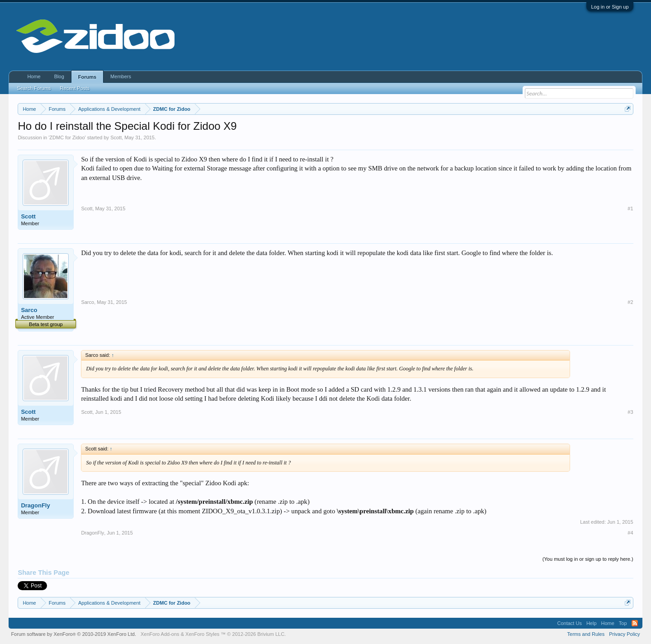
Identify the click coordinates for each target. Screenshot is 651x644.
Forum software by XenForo (73, 634)
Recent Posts (75, 88)
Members (121, 76)
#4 (630, 533)
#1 (630, 208)
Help (592, 623)
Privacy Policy (624, 634)
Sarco (29, 310)
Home (34, 76)
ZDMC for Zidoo (67, 137)
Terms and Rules (586, 634)
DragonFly (35, 505)
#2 (630, 302)
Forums (87, 77)
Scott (116, 137)
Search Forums (34, 88)
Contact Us (569, 623)
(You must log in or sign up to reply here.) (588, 559)
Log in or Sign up (610, 7)
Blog (59, 76)
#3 (630, 412)
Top (623, 623)
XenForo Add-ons (160, 634)
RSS (635, 623)
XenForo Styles (202, 634)
